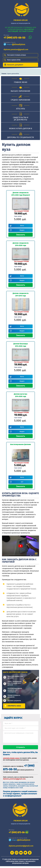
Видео (22, 230)
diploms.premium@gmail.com (16, 49)
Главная (4, 74)
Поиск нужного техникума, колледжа (16, 55)
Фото (22, 226)
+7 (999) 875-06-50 (14, 38)
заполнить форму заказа (11, 760)
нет (22, 482)
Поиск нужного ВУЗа (14, 60)
